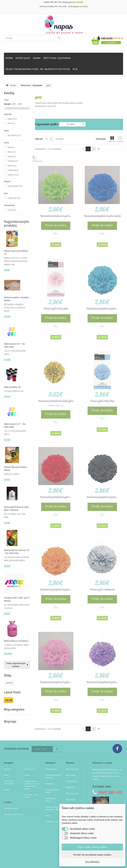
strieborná (13, 170)
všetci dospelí (15, 186)
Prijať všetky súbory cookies (92, 847)
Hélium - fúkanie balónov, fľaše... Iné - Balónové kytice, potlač (38, 69)
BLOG (6, 775)
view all (9, 700)
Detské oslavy (23, 58)
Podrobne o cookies (11, 808)
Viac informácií (92, 862)
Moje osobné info (72, 793)
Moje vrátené (71, 775)
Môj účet (70, 763)
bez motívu (14, 135)
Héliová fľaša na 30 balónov (16, 641)
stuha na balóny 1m (12, 387)
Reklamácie (50, 784)
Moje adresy (71, 787)
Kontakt (80, 2)
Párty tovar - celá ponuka (57, 58)
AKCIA (9, 683)
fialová (12, 152)
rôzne (11, 123)
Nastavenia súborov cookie (14, 814)
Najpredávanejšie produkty (17, 223)
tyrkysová (13, 175)
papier (12, 119)
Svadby (37, 58)
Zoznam (120, 139)
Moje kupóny (71, 799)
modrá (12, 156)
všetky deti (14, 198)
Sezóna (9, 58)
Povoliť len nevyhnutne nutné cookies (92, 855)
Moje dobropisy (72, 781)
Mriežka (112, 139)
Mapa (47, 815)
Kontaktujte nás (51, 769)
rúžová (12, 166)
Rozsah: (7, 104)
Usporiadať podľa (47, 124)
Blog (75, 69)
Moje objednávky (72, 769)
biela (11, 147)
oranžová (13, 161)
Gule (12, 210)
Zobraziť (39, 139)
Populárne (8, 769)
